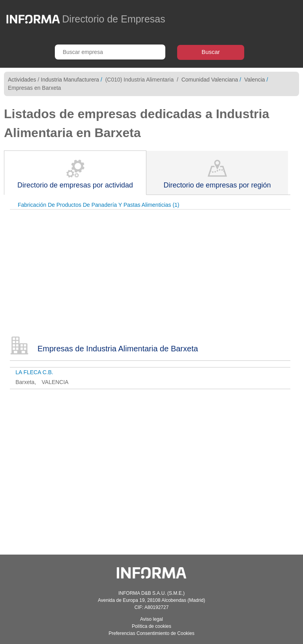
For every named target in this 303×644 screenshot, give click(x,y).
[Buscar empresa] (110, 52)
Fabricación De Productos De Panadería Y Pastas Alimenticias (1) (99, 205)
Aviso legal (151, 619)
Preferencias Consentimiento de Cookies (151, 633)
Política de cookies (151, 626)
